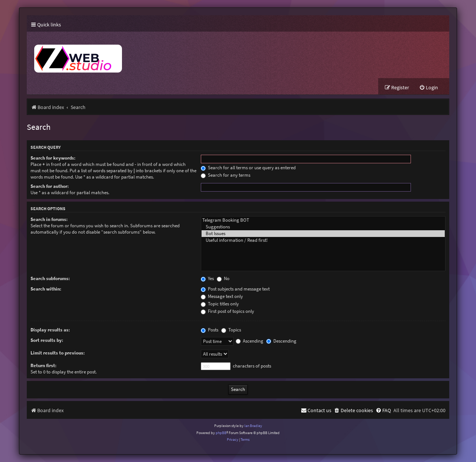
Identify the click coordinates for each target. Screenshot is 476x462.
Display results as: (50, 330)
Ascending (250, 341)
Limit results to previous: (58, 353)
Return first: (44, 365)
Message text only (222, 296)
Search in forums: (49, 219)
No (223, 278)
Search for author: (50, 186)
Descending (281, 341)
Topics (231, 330)
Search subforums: (50, 278)
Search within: (46, 289)
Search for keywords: (53, 158)
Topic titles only (220, 304)
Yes (207, 278)
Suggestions (323, 227)
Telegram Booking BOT (323, 220)
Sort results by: (47, 340)
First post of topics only (227, 311)
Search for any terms (226, 175)
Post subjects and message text (235, 289)
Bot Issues (323, 234)
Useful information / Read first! (323, 240)
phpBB (221, 433)
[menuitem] (429, 88)
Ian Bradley (253, 426)
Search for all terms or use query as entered (248, 168)
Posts (210, 330)
